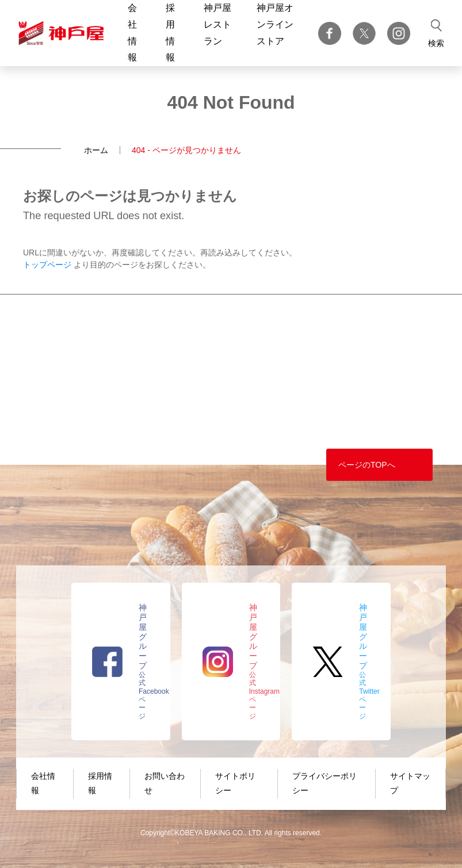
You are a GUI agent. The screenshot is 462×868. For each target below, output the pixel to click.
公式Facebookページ (154, 661)
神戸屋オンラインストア (275, 24)
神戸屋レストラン (217, 24)
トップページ (47, 265)
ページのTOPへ (367, 465)
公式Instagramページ (264, 661)
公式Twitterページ (369, 661)
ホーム (96, 150)
